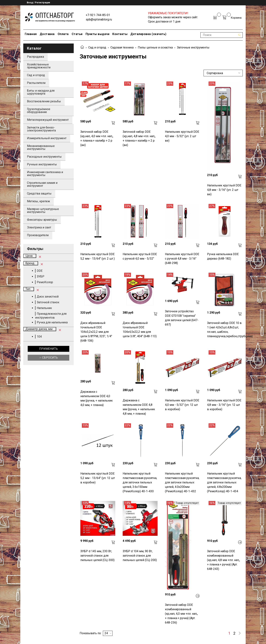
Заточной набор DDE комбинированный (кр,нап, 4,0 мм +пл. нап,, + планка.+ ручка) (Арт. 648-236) (181, 614)
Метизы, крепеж (39, 201)
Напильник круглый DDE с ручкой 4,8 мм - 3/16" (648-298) (182, 259)
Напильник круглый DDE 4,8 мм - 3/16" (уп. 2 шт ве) (224, 190)
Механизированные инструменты (41, 147)
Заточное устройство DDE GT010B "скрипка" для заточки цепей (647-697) (182, 318)
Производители (38, 235)
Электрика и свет (39, 227)
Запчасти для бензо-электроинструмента (41, 129)
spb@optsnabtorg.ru (99, 19)
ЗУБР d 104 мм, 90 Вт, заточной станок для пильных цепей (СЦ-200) (140, 556)
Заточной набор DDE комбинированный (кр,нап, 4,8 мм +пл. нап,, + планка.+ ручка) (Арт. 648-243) (224, 560)
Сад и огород (97, 47)
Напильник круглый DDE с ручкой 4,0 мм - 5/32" (140, 256)
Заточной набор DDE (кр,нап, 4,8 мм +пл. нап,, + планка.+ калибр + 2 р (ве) (139, 138)
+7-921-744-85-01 (98, 15)
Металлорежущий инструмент (48, 120)
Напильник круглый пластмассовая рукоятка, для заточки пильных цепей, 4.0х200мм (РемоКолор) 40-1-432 (182, 482)
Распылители (36, 83)
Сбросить (50, 358)
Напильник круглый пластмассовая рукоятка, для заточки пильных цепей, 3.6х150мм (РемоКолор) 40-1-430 (140, 482)
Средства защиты (39, 193)
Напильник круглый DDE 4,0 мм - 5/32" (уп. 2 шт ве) (182, 136)
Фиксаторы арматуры (42, 220)
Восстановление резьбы (44, 101)
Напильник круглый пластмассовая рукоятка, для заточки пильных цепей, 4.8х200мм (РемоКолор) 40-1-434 (224, 482)
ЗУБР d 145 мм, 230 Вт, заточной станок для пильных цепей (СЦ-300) (97, 556)
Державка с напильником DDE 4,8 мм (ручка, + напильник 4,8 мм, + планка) (139, 407)
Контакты (120, 34)
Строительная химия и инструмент (42, 184)
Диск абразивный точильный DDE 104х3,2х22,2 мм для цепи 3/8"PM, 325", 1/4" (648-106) (96, 332)
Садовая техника (122, 47)
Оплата (63, 34)
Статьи (77, 34)
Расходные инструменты (44, 157)
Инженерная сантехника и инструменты (45, 174)
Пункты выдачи (98, 34)
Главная (31, 34)
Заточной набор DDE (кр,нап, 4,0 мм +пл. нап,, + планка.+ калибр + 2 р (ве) (97, 138)
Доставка (47, 34)
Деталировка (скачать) (148, 34)
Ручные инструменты (42, 164)
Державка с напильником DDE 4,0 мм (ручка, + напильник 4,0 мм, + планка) (97, 398)
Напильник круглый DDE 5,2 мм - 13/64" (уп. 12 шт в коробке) (98, 478)
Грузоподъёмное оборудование (39, 111)
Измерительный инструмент (47, 138)
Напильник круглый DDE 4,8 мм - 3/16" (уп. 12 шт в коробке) (224, 405)
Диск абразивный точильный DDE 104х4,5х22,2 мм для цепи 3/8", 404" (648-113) (140, 330)
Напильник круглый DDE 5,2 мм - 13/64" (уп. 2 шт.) (98, 256)
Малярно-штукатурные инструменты (43, 210)
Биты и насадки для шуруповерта (41, 92)
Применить (48, 349)
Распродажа (35, 57)
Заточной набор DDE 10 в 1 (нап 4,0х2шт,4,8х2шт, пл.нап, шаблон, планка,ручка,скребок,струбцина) (225, 330)
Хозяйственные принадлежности (39, 66)
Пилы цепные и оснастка (155, 47)
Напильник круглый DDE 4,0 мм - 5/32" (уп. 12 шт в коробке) (182, 405)
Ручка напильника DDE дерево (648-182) (223, 256)
